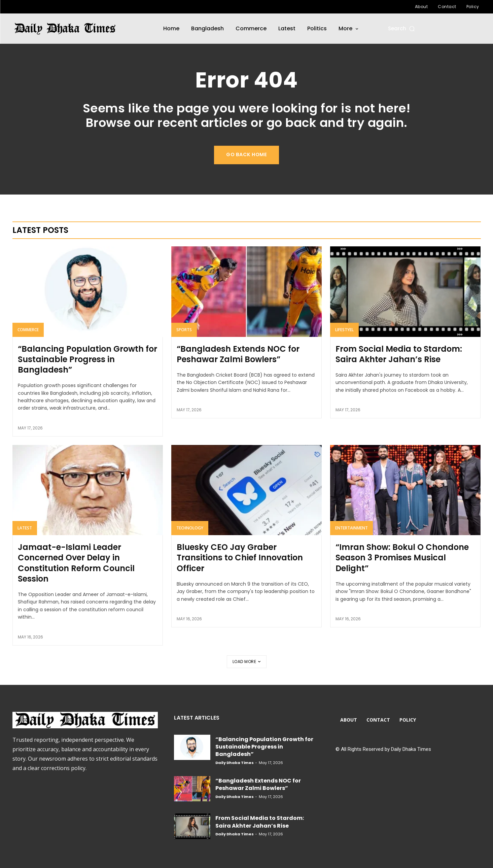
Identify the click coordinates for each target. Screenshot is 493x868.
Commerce (28, 330)
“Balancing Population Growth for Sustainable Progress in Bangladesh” (87, 359)
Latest (25, 528)
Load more (247, 662)
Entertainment (351, 528)
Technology (190, 528)
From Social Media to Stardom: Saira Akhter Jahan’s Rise (399, 354)
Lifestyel (344, 330)
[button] (402, 28)
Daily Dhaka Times (235, 763)
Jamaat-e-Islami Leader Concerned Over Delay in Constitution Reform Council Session (76, 563)
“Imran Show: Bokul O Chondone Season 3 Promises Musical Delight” (402, 558)
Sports (184, 330)
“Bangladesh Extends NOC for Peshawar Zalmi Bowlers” (238, 354)
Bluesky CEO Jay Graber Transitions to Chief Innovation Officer (240, 558)
